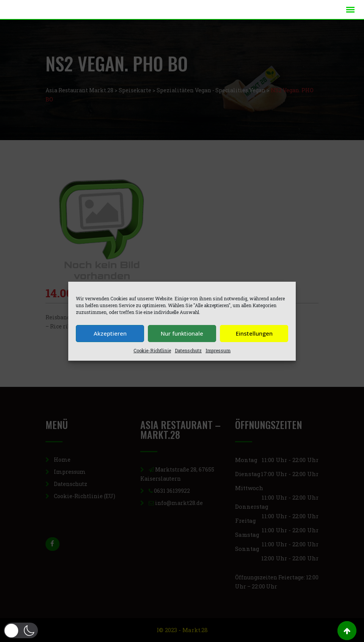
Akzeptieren (110, 333)
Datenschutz (188, 350)
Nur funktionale (182, 333)
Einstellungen (254, 333)
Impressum (218, 350)
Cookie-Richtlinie (152, 350)
